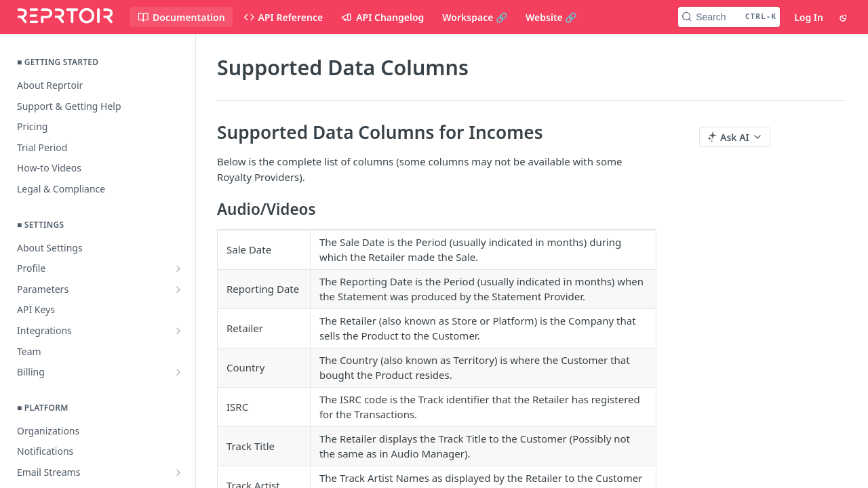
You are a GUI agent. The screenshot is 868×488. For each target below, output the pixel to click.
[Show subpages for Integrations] (178, 331)
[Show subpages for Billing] (178, 372)
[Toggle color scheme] (844, 17)
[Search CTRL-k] (729, 17)
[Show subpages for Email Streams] (178, 472)
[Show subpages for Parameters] (178, 289)
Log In (809, 17)
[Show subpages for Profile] (178, 268)
